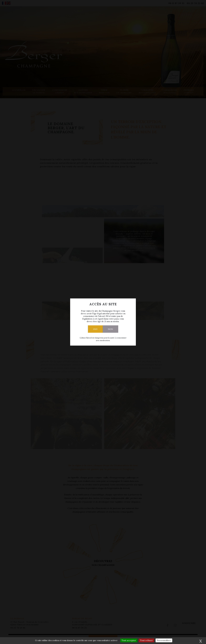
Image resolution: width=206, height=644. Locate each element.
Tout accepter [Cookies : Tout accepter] (129, 640)
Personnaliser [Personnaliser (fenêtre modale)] (164, 640)
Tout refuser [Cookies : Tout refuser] (146, 640)
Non (110, 329)
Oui (95, 329)
